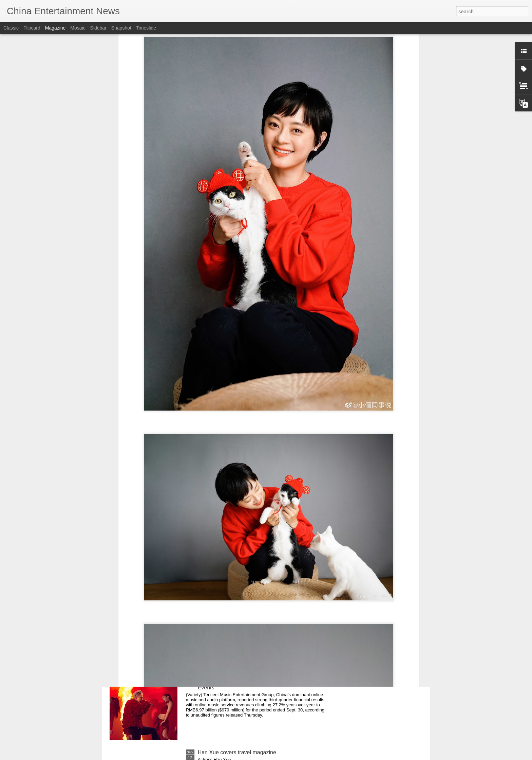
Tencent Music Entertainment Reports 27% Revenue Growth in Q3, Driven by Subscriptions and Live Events (261, 681)
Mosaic (78, 28)
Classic (11, 28)
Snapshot (121, 28)
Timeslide (146, 28)
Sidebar (98, 28)
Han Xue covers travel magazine (237, 752)
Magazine (55, 28)
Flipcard (32, 28)
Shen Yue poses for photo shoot (236, 598)
